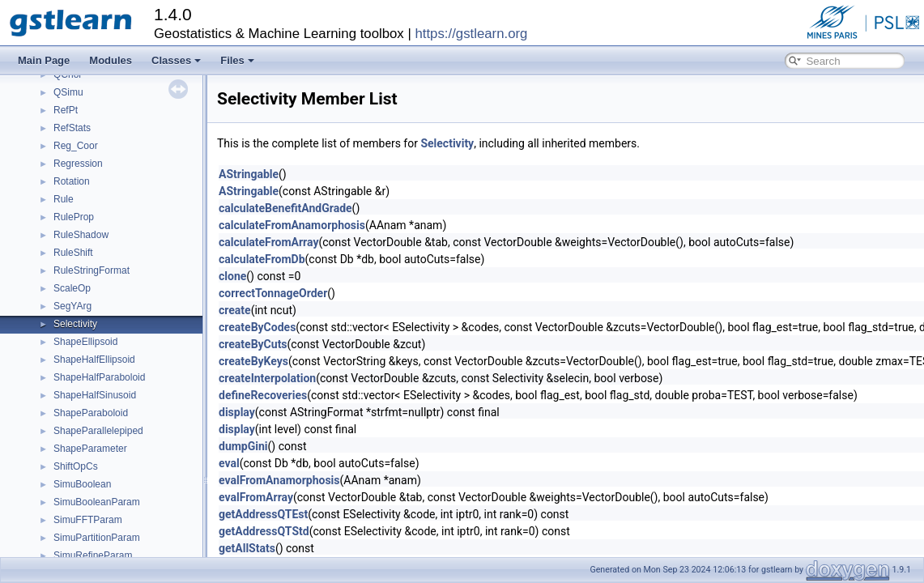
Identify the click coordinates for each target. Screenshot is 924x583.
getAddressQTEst (263, 514)
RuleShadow (81, 235)
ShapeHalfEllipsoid (94, 360)
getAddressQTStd (264, 531)
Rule (64, 199)
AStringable (249, 174)
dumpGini (243, 446)
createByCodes (257, 327)
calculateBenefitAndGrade (285, 208)
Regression (78, 164)
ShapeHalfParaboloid (99, 377)
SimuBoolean (82, 484)
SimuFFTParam (88, 520)
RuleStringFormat (92, 270)
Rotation (72, 181)
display (237, 412)
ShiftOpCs (76, 466)
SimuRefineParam (93, 555)
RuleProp (74, 217)
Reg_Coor (76, 146)
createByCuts (253, 344)
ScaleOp (72, 288)
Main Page (44, 60)
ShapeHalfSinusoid (95, 395)
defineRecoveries (263, 395)
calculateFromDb (262, 259)
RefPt (66, 110)
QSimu (68, 92)
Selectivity (75, 324)
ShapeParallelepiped (98, 431)
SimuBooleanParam (97, 502)
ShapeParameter (90, 449)
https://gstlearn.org (471, 34)
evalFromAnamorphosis (279, 480)
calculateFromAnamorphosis (292, 225)
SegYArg (72, 306)
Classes (176, 60)
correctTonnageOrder (273, 293)
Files (237, 60)
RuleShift (73, 253)
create (235, 310)
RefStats (72, 128)
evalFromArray (256, 497)
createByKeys (253, 361)
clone (232, 276)
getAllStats (247, 548)
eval (229, 463)
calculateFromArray (268, 242)
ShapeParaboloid (91, 413)
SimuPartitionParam (97, 538)
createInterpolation (267, 378)
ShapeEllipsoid (85, 342)
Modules (111, 60)
